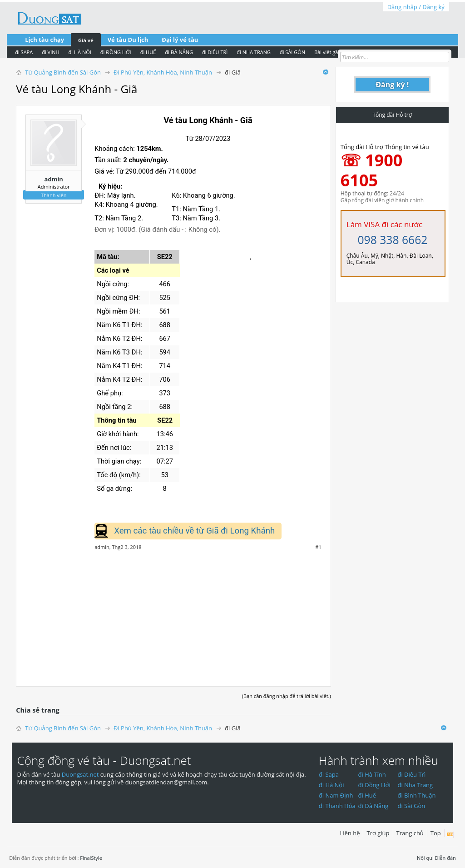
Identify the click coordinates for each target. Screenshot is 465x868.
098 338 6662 (392, 240)
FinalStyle (91, 858)
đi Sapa (329, 774)
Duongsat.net (81, 774)
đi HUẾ (148, 52)
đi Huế (367, 795)
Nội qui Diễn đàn (436, 858)
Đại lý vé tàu (180, 40)
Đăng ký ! (392, 85)
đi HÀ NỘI (80, 52)
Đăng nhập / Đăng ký (416, 7)
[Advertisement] (173, 614)
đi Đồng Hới (374, 785)
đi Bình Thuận (416, 795)
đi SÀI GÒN (292, 52)
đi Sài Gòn (411, 806)
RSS (450, 835)
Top (436, 833)
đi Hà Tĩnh (372, 774)
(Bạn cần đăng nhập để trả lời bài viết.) (287, 696)
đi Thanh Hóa (337, 806)
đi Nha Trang (415, 785)
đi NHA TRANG (254, 52)
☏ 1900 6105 (372, 170)
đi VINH (50, 52)
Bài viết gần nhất (334, 52)
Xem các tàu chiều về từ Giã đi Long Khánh (194, 531)
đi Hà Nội (331, 785)
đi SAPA (24, 52)
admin (54, 179)
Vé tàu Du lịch (128, 40)
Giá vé (86, 40)
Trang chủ (410, 833)
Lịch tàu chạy (45, 40)
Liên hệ (350, 833)
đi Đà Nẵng (373, 806)
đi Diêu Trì (411, 774)
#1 (318, 547)
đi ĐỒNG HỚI (116, 52)
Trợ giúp (378, 833)
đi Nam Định (336, 795)
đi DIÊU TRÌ (215, 52)
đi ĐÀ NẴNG (179, 52)
